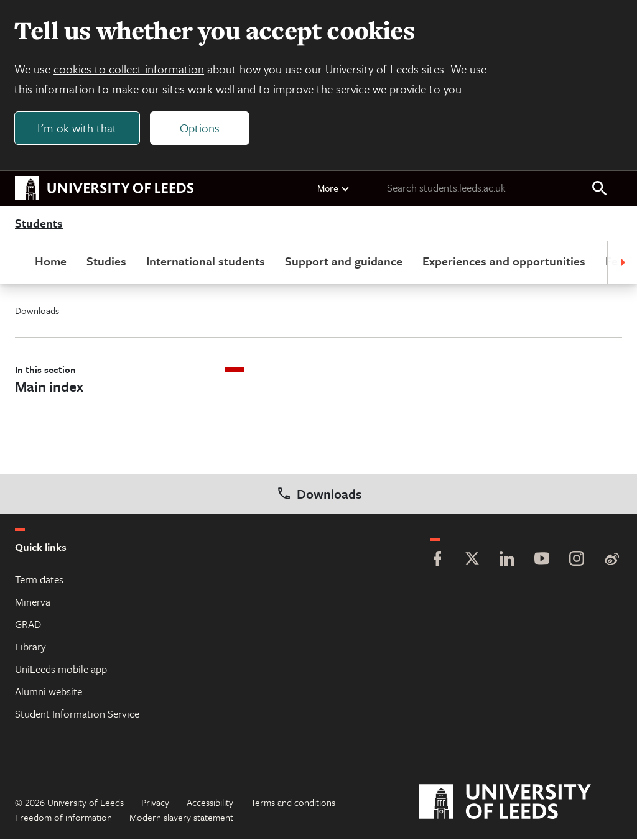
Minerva (33, 602)
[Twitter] (472, 561)
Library (30, 647)
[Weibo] (611, 561)
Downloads (37, 311)
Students (39, 224)
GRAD (28, 625)
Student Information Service (77, 714)
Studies (106, 261)
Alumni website (49, 692)
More (334, 188)
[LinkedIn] (507, 561)
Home (51, 261)
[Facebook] (437, 561)
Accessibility (210, 803)
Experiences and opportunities (504, 261)
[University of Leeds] (520, 803)
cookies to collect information (129, 69)
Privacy (155, 803)
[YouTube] (542, 561)
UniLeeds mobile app (61, 669)
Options (200, 128)
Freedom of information (63, 818)
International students (206, 261)
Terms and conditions (293, 803)
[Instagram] (577, 561)
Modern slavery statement (181, 818)
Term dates (39, 580)
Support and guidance (344, 261)
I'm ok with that (78, 128)
